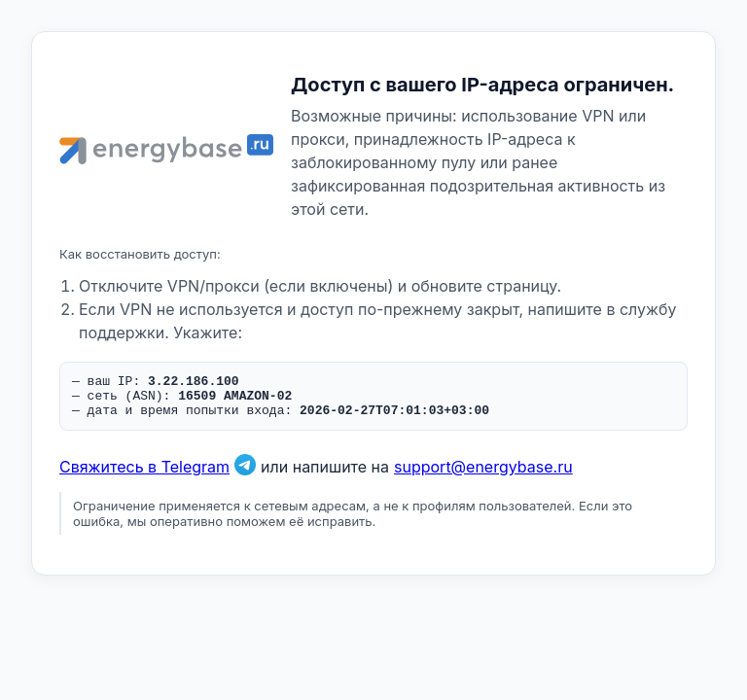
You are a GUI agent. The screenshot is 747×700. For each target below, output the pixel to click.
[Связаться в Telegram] (245, 475)
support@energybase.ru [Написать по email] (483, 475)
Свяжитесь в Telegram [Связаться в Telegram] (144, 475)
